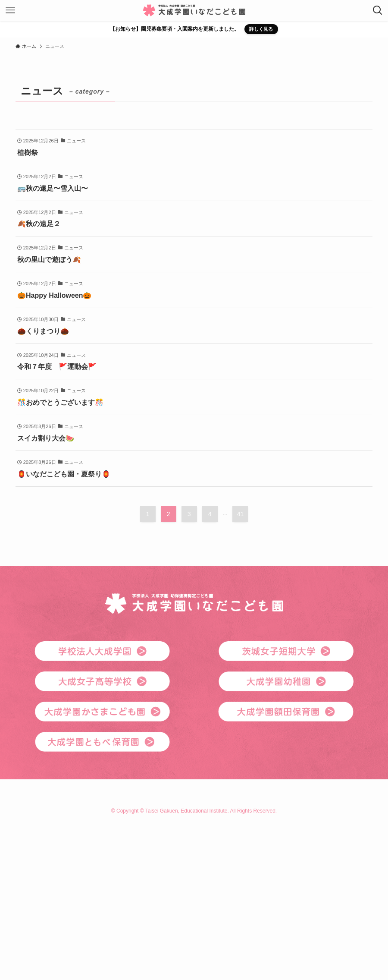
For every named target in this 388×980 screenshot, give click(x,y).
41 (241, 514)
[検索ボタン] (378, 10)
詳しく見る (261, 29)
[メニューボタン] (10, 10)
